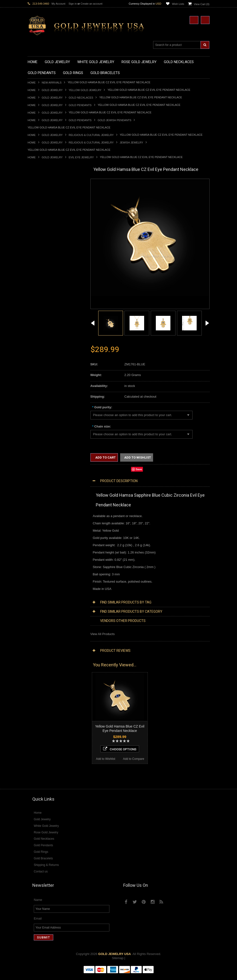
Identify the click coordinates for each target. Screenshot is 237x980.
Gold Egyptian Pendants (45, 302)
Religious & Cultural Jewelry (91, 135)
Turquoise (35, 642)
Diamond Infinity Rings (44, 593)
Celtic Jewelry (37, 437)
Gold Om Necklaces (42, 215)
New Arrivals (52, 83)
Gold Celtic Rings (40, 343)
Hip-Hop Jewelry (39, 478)
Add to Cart (105, 457)
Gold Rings (35, 310)
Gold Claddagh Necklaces (46, 191)
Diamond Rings (39, 572)
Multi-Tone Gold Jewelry (45, 511)
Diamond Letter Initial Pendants (50, 552)
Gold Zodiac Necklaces (44, 240)
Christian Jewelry (40, 441)
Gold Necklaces (81, 98)
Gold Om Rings (39, 371)
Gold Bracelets (38, 388)
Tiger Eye (34, 638)
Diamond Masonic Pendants (48, 556)
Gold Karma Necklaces (44, 220)
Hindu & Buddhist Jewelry (46, 449)
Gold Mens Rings (40, 363)
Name (38, 904)
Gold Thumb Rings (41, 375)
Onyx (31, 625)
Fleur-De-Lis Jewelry (42, 486)
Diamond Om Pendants (44, 560)
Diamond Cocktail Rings (45, 584)
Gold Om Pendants (41, 293)
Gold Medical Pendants (44, 256)
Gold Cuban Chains (41, 412)
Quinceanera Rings (41, 330)
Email (38, 923)
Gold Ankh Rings (39, 334)
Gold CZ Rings (38, 314)
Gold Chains (36, 408)
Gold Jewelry (52, 90)
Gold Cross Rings (40, 347)
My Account (58, 4)
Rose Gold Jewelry (41, 507)
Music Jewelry (38, 494)
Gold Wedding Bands (43, 380)
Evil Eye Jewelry (81, 157)
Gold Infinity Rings (41, 355)
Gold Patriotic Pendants (44, 265)
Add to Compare (70, 750)
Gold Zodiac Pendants (43, 261)
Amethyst (34, 613)
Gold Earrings (37, 384)
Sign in (73, 4)
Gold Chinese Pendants (44, 248)
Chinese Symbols (40, 465)
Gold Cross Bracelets (43, 396)
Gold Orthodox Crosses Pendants (51, 289)
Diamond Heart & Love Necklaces (51, 527)
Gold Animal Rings (41, 326)
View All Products (103, 634)
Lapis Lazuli (36, 621)
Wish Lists (178, 4)
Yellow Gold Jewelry (85, 90)
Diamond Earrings (40, 564)
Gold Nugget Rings (41, 367)
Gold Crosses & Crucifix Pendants (52, 277)
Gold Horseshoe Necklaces (47, 207)
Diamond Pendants (41, 543)
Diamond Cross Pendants (46, 548)
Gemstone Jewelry (41, 605)
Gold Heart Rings (40, 351)
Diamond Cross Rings (43, 576)
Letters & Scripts (39, 490)
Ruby (31, 630)
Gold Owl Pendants (41, 306)
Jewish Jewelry (132, 142)
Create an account (91, 4)
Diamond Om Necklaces (45, 539)
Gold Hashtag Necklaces (45, 199)
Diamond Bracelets (41, 568)
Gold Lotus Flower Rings (45, 359)
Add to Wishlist (41, 750)
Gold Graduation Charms (45, 252)
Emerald (34, 617)
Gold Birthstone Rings (43, 339)
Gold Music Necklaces (43, 224)
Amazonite (35, 609)
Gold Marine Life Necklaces (47, 195)
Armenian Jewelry (40, 424)
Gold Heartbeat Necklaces (46, 203)
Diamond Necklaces (42, 519)
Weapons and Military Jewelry (49, 470)
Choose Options (56, 740)
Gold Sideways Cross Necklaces (51, 236)
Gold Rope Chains (41, 416)
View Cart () (202, 4)
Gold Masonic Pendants (44, 297)
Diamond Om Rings (41, 601)
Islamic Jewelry (38, 453)
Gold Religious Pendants (45, 269)
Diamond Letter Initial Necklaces (50, 531)
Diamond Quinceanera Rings (48, 580)
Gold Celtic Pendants (43, 273)
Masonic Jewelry (39, 445)
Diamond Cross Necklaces (46, 523)
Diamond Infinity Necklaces (47, 535)
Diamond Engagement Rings (48, 589)
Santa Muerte (37, 433)
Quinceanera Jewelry (43, 461)
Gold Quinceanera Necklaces (48, 232)
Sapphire (34, 634)
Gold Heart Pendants (42, 281)
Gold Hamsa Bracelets (44, 400)
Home (32, 83)
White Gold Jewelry (41, 502)
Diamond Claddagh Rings (46, 597)
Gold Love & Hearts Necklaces (49, 228)
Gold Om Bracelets (41, 392)
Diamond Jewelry (40, 515)
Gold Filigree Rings (41, 318)
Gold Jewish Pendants (115, 120)
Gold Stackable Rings (43, 322)
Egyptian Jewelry (40, 429)
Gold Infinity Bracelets (43, 404)
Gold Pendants (80, 105)
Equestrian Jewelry (41, 474)
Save (139, 469)
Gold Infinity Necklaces (44, 211)
